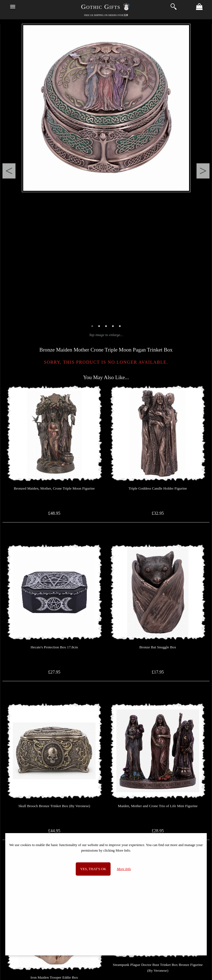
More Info (124, 869)
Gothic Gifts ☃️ (106, 7)
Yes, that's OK (93, 869)
